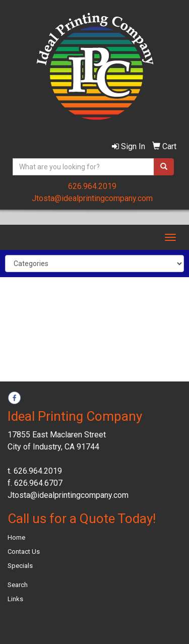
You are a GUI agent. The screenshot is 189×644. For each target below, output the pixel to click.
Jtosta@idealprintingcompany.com (92, 198)
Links (15, 599)
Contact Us (24, 552)
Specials (20, 566)
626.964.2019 (92, 186)
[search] (164, 167)
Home (16, 537)
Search (18, 585)
